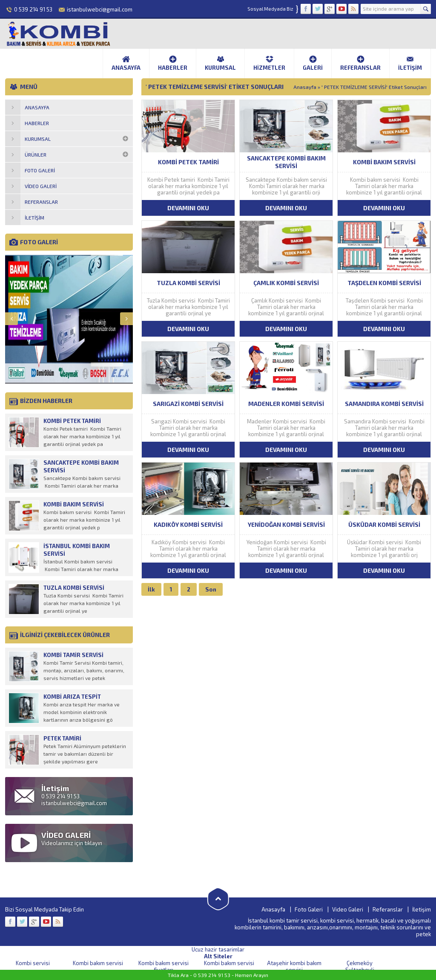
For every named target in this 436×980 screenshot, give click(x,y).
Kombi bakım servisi (98, 963)
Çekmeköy (360, 963)
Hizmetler (269, 63)
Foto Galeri (309, 909)
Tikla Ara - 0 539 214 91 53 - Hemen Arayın (218, 975)
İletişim (410, 63)
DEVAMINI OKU (188, 208)
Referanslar (360, 63)
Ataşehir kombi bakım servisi (294, 966)
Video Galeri (348, 909)
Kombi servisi (33, 963)
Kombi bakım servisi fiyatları (163, 966)
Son (211, 589)
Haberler (173, 63)
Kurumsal (220, 63)
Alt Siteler (218, 956)
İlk (151, 589)
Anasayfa (126, 63)
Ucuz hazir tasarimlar (218, 949)
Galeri (313, 63)
